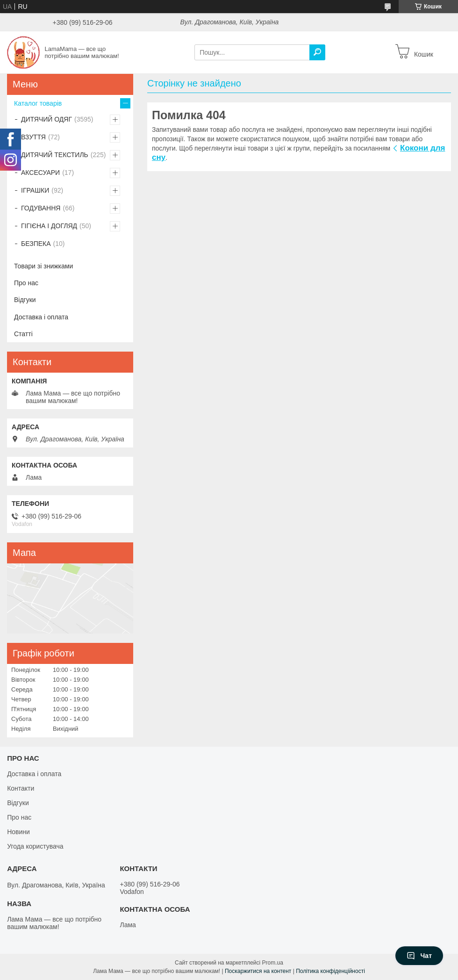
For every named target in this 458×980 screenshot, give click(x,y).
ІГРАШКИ (35, 190)
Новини (18, 832)
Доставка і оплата (41, 317)
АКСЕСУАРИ (40, 173)
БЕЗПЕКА (36, 244)
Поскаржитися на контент (258, 971)
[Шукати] (317, 52)
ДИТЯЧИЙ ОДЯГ (47, 119)
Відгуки (25, 300)
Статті (23, 334)
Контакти (21, 788)
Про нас (26, 283)
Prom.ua (273, 963)
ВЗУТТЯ (33, 137)
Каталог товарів (38, 103)
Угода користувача (35, 846)
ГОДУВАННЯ (41, 208)
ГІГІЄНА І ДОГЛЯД (49, 226)
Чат (419, 956)
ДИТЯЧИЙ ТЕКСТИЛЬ (55, 155)
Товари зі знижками (43, 266)
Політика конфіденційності (330, 971)
